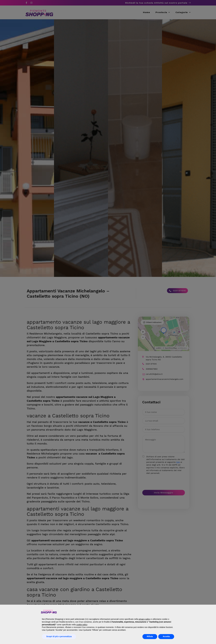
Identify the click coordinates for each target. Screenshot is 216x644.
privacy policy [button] (145, 619)
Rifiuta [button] (150, 636)
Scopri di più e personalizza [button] (59, 636)
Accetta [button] (166, 636)
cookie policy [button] (82, 625)
